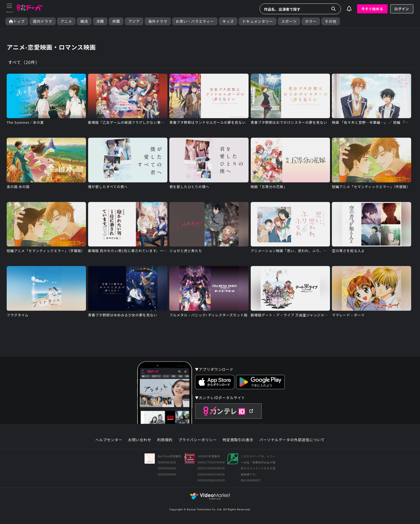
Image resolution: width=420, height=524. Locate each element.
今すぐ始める (372, 9)
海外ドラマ (158, 21)
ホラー (311, 21)
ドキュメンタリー (258, 21)
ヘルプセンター (109, 440)
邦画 (116, 21)
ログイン (402, 9)
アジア (134, 21)
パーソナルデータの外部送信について (292, 440)
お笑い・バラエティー (195, 21)
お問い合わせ (140, 440)
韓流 (84, 21)
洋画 (100, 21)
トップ (17, 21)
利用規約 (165, 440)
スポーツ (289, 21)
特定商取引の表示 (238, 440)
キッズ (228, 21)
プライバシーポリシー (198, 440)
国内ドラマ (43, 21)
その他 (331, 21)
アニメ (66, 21)
